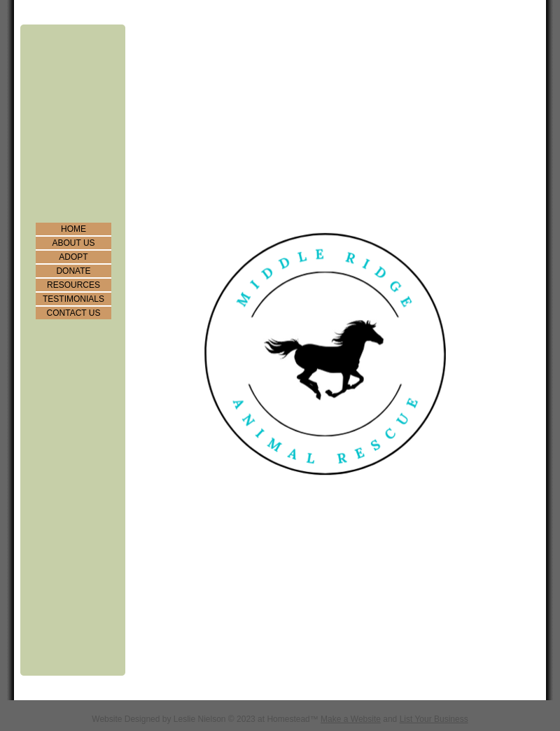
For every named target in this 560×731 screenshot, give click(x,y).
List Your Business (434, 719)
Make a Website (351, 719)
